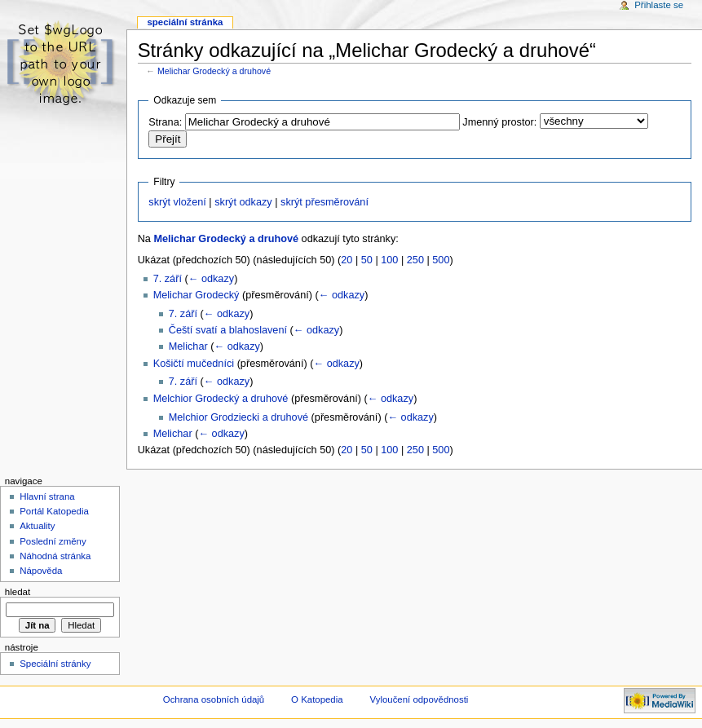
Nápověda (41, 571)
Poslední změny (53, 541)
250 (415, 260)
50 (367, 260)
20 (347, 260)
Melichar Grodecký (196, 295)
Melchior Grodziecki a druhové (238, 417)
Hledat (18, 592)
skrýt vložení (177, 202)
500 (441, 260)
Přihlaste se (659, 5)
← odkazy (211, 279)
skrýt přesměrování (325, 202)
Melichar (188, 346)
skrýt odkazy (243, 202)
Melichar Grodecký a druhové (214, 71)
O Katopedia (317, 699)
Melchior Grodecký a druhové (221, 399)
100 (389, 260)
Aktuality (37, 526)
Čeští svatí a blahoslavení (228, 330)
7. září (168, 279)
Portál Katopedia (54, 511)
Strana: (165, 122)
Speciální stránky (55, 664)
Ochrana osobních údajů (214, 699)
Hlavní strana (47, 496)
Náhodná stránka (55, 556)
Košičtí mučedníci (194, 364)
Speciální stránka (185, 22)
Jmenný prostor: (499, 122)
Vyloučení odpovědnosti (419, 699)
